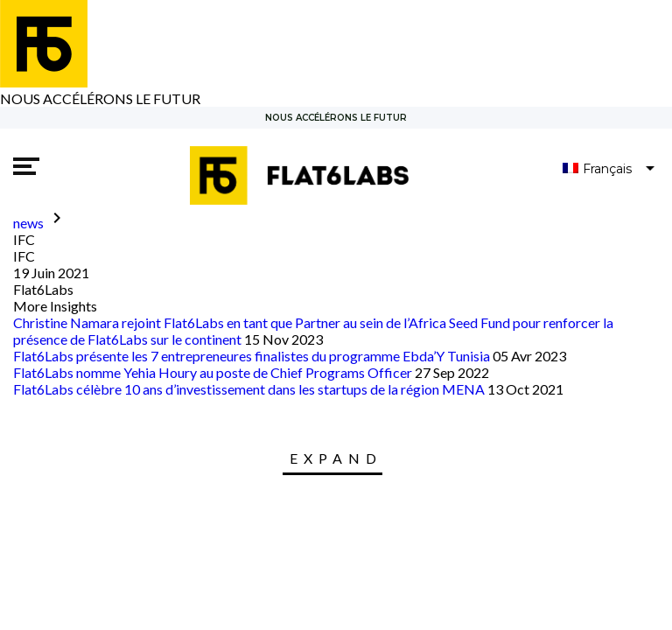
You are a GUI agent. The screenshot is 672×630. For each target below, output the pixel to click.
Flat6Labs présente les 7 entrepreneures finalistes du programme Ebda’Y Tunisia (252, 356)
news (28, 223)
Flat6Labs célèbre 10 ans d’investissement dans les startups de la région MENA (249, 389)
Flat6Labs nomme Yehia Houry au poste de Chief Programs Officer (213, 372)
